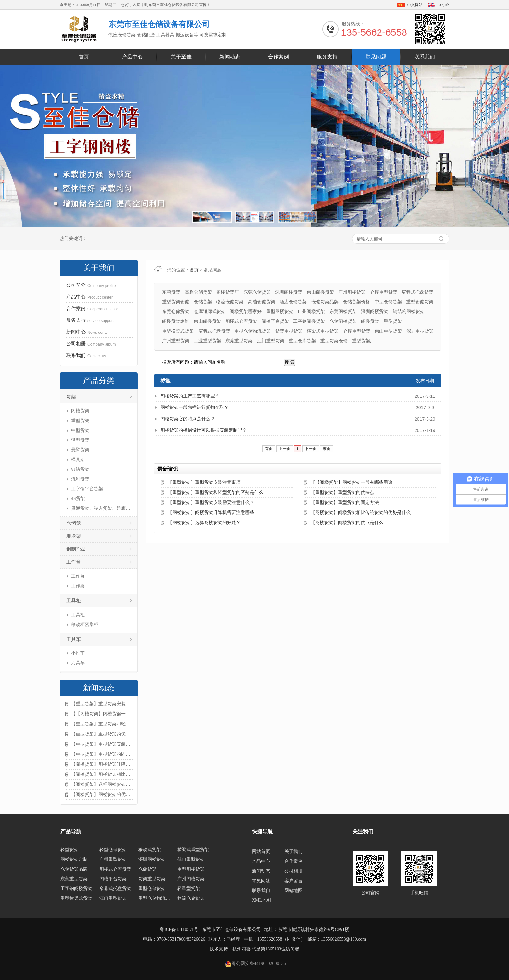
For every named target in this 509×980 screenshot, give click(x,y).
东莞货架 (171, 292)
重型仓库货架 (302, 341)
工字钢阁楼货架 (309, 321)
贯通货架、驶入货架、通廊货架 (101, 508)
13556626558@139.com (344, 939)
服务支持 (327, 57)
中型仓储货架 (388, 302)
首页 (84, 57)
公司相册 (293, 871)
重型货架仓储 (176, 302)
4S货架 (78, 499)
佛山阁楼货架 (320, 292)
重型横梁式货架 (178, 331)
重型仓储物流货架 (253, 331)
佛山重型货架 (388, 331)
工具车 (74, 639)
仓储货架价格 (356, 302)
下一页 (311, 449)
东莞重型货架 (239, 341)
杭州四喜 (242, 949)
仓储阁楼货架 (343, 321)
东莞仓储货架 (257, 292)
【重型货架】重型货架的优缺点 (102, 734)
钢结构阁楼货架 (409, 312)
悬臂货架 (80, 450)
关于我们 (293, 852)
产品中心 (132, 57)
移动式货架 (150, 852)
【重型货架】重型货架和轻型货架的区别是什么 (102, 724)
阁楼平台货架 (275, 321)
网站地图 (293, 891)
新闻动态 (230, 57)
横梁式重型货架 (323, 331)
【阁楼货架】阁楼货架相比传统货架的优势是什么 (102, 774)
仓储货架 (203, 302)
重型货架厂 (363, 341)
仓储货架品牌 (325, 302)
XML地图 (261, 900)
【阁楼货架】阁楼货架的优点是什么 (102, 794)
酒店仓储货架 (293, 302)
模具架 (78, 460)
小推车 (78, 653)
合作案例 (279, 57)
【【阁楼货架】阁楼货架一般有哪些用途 (102, 714)
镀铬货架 (80, 469)
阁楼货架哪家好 (246, 312)
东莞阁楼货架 (343, 312)
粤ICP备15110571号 (179, 930)
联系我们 (425, 57)
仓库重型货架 (384, 292)
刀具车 (78, 663)
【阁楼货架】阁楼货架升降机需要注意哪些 (102, 764)
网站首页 (261, 852)
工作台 (74, 562)
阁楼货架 (80, 411)
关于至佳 (181, 57)
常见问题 (376, 57)
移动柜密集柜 (85, 625)
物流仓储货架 (230, 302)
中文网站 (415, 5)
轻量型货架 (189, 891)
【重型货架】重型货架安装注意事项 (102, 704)
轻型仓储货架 (113, 852)
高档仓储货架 (198, 292)
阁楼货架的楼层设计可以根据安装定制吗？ (204, 430)
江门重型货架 (271, 341)
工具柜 (74, 601)
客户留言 (293, 881)
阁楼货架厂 (228, 292)
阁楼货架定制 (176, 321)
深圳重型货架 (420, 331)
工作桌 (78, 586)
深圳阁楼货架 (289, 292)
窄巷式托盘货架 (417, 292)
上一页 (285, 449)
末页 (327, 449)
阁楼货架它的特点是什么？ (188, 419)
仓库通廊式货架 (210, 312)
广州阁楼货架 (352, 292)
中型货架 (80, 430)
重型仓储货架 (420, 302)
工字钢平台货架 (87, 489)
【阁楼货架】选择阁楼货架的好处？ (102, 784)
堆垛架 (74, 536)
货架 (71, 397)
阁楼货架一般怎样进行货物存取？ (194, 407)
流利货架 (80, 479)
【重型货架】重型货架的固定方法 (102, 754)
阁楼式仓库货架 (241, 321)
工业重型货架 (207, 341)
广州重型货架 (176, 341)
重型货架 (80, 421)
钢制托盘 (76, 549)
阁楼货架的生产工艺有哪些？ (190, 396)
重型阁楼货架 (280, 312)
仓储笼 (74, 523)
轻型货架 (80, 440)
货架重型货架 (289, 331)
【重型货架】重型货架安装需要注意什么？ (102, 744)
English (443, 5)
